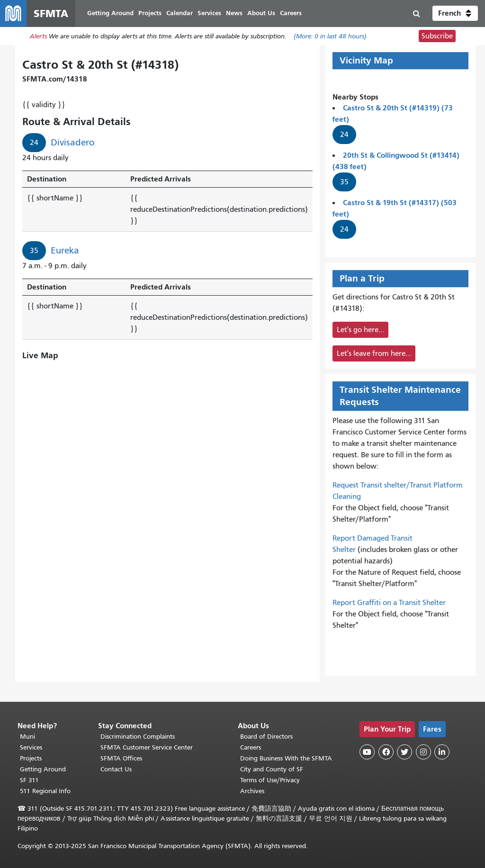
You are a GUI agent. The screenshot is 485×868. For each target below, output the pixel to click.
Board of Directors (266, 737)
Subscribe (437, 36)
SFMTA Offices (121, 758)
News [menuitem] (234, 13)
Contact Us (116, 769)
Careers (251, 747)
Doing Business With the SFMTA (286, 758)
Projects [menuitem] (150, 13)
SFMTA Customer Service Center (147, 747)
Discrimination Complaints (138, 737)
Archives (252, 791)
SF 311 (29, 780)
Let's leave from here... (374, 353)
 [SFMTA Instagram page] (423, 752)
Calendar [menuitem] (180, 13)
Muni (27, 737)
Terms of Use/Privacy (270, 780)
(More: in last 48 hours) (330, 36)
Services (31, 747)
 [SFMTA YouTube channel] (367, 752)
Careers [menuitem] (291, 13)
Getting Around (43, 769)
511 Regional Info (45, 791)
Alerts (38, 36)
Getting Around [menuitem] (110, 13)
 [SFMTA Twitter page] (404, 752)
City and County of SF (272, 769)
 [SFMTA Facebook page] (386, 752)
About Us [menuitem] (261, 13)
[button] (455, 13)
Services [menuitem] (209, 13)
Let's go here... (360, 330)
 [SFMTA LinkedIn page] (442, 752)
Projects (31, 758)
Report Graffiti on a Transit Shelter (389, 603)
